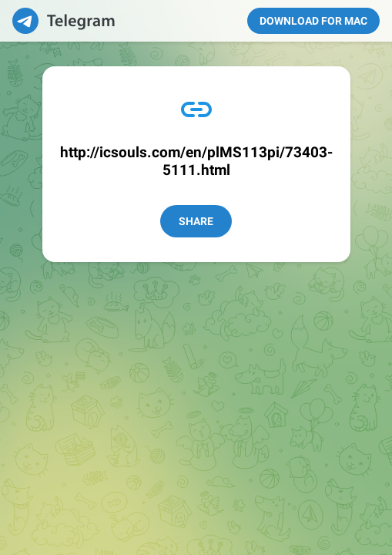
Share (196, 221)
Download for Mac (313, 21)
